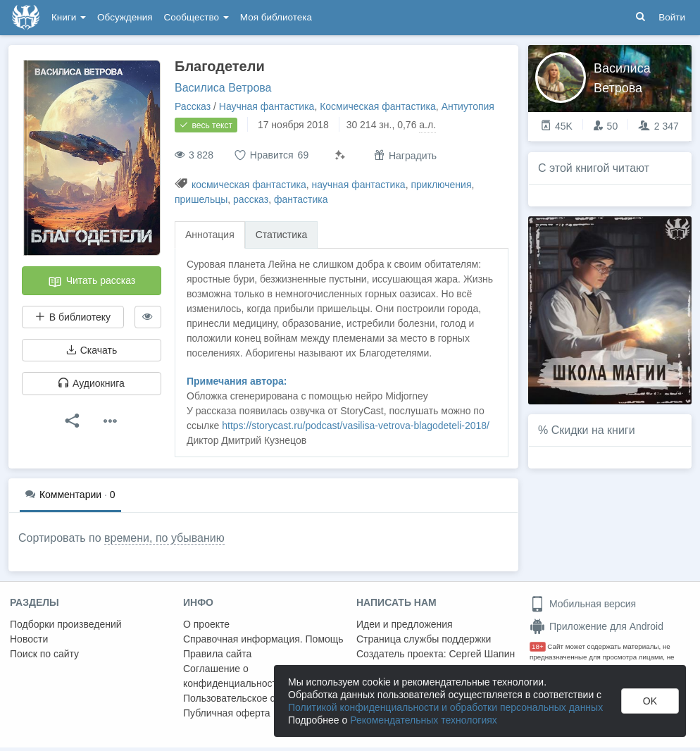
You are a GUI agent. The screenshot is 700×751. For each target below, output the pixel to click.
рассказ (251, 199)
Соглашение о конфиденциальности (233, 676)
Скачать (92, 350)
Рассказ (193, 106)
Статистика (282, 235)
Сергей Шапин (482, 654)
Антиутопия (468, 106)
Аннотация (210, 235)
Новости (29, 639)
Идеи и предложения (405, 624)
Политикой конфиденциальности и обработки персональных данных (445, 707)
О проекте (206, 624)
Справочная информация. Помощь (263, 639)
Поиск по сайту (44, 654)
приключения (441, 185)
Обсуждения (125, 17)
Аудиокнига (92, 383)
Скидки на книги (593, 430)
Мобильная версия (583, 604)
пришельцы (201, 199)
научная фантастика (358, 185)
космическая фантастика (249, 185)
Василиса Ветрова (223, 88)
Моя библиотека (276, 17)
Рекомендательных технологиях (424, 720)
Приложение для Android (596, 626)
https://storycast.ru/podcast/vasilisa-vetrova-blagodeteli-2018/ (356, 426)
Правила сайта (217, 654)
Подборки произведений (66, 624)
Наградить (405, 155)
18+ (538, 646)
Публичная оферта (227, 713)
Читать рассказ (92, 282)
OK (650, 701)
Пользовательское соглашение (254, 698)
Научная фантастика (267, 106)
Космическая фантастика (378, 106)
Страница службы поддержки (424, 639)
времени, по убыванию (164, 538)
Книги (69, 17)
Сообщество (196, 17)
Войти (672, 17)
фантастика (301, 199)
